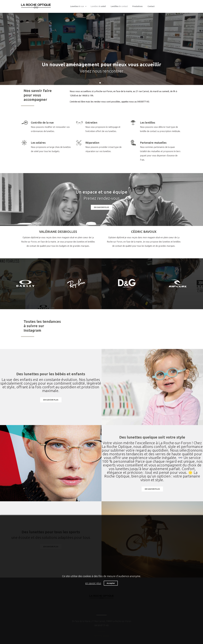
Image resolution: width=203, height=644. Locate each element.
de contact (119, 6)
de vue (78, 6)
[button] (100, 83)
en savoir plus (93, 583)
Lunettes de (98, 6)
